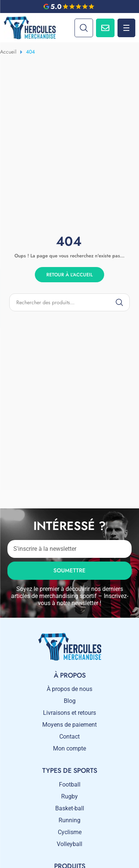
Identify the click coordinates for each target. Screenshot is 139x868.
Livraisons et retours (69, 713)
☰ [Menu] (126, 28)
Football (70, 785)
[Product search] (69, 302)
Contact (69, 737)
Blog (70, 701)
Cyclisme (70, 832)
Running (69, 820)
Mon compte (69, 748)
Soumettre (69, 570)
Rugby (69, 796)
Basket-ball (70, 808)
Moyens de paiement (69, 725)
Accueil (8, 52)
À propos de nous (69, 689)
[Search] (84, 28)
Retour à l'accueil (69, 275)
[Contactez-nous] (105, 28)
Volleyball (69, 844)
